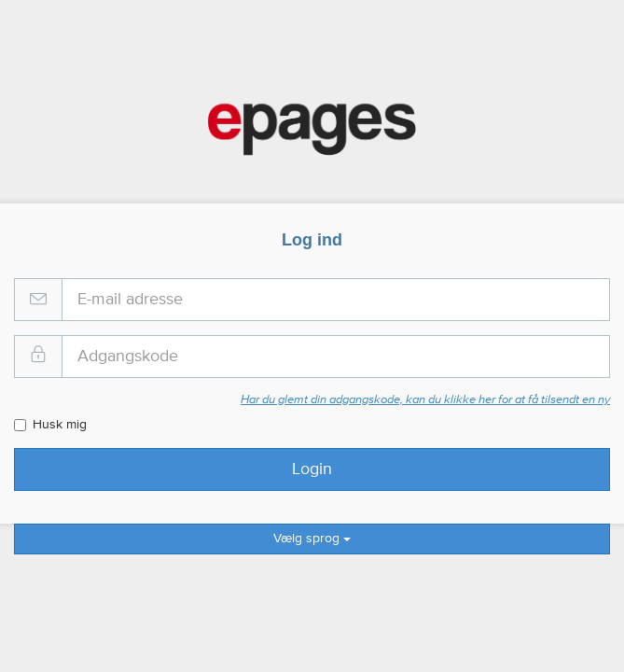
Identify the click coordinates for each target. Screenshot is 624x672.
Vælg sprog (312, 539)
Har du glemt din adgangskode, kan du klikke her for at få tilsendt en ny (425, 400)
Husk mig (50, 425)
